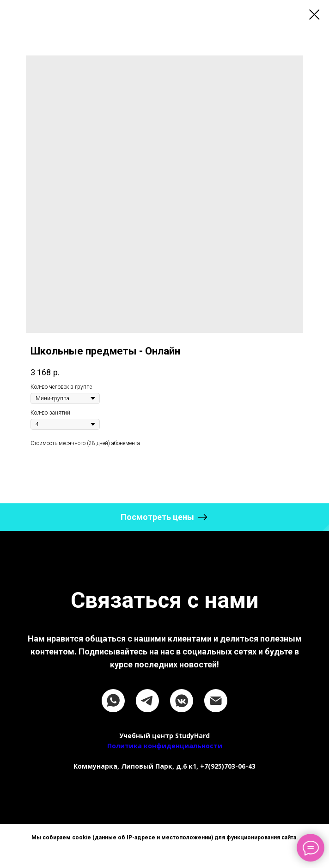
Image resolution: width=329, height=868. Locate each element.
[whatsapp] (113, 701)
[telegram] (147, 701)
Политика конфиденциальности (165, 746)
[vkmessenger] (182, 701)
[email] (216, 701)
